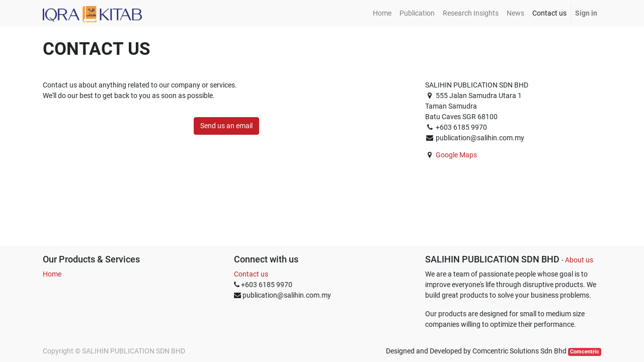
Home (52, 274)
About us (579, 260)
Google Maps (456, 155)
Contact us (251, 274)
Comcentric (585, 352)
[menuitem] (382, 13)
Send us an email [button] (226, 126)
